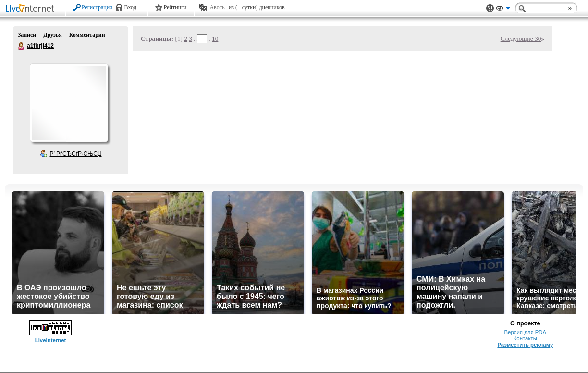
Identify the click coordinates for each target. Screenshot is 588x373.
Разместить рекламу (525, 345)
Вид (503, 10)
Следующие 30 (521, 39)
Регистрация (97, 7)
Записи (27, 35)
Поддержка (490, 8)
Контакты (525, 338)
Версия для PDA (525, 332)
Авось (217, 7)
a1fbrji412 (22, 46)
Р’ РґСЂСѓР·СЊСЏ (76, 154)
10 (215, 39)
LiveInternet (32, 9)
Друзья (52, 35)
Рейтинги (175, 7)
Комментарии (87, 35)
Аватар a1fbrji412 (69, 103)
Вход (130, 7)
